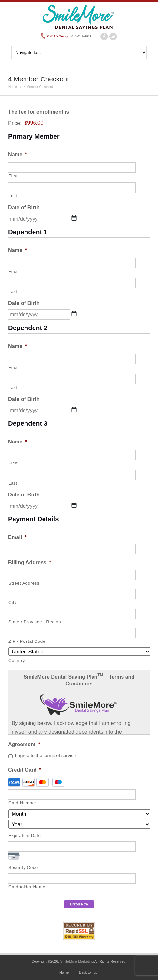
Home (13, 87)
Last (13, 196)
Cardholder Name (27, 887)
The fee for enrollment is (39, 112)
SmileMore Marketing (77, 961)
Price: (15, 123)
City (13, 603)
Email (17, 537)
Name (18, 154)
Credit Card (25, 770)
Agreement (24, 744)
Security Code (23, 867)
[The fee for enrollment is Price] (54, 123)
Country (17, 660)
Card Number (22, 803)
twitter (113, 36)
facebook (104, 36)
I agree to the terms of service (46, 756)
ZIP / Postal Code (27, 641)
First (13, 176)
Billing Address (30, 562)
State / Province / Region (35, 622)
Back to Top (88, 972)
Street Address (24, 583)
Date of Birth (24, 207)
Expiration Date (25, 835)
